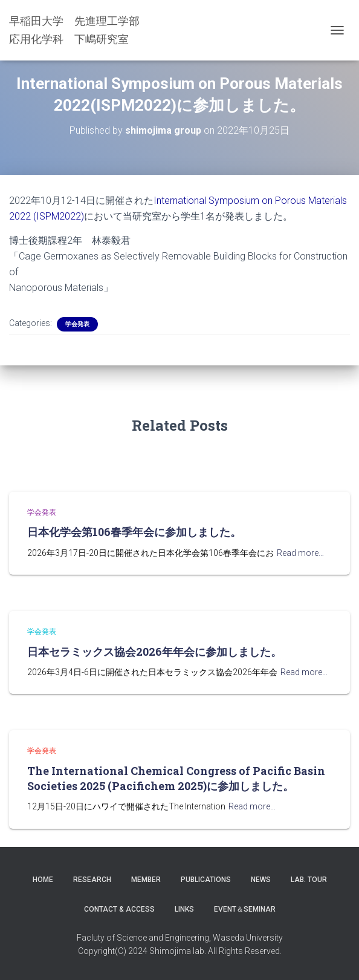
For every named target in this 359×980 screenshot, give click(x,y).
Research (92, 880)
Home (43, 880)
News (261, 880)
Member (146, 880)
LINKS (184, 909)
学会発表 (77, 324)
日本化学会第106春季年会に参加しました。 (134, 532)
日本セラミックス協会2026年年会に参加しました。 (154, 652)
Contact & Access (119, 909)
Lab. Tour (309, 880)
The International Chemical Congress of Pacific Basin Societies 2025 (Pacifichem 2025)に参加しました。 (176, 778)
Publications (206, 880)
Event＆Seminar (245, 909)
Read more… (300, 553)
